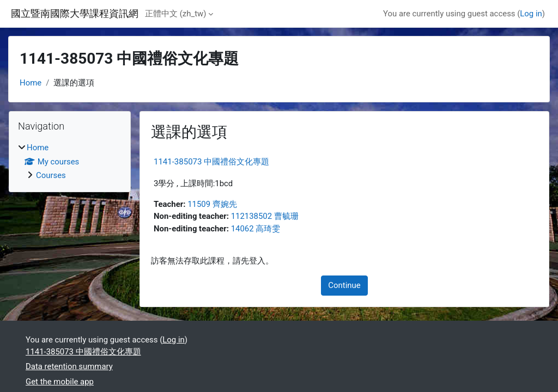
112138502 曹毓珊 (265, 216)
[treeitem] (70, 161)
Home (31, 83)
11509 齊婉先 (212, 204)
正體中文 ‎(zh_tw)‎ (175, 14)
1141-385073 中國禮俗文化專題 (211, 162)
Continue (344, 285)
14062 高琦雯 (256, 229)
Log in (531, 14)
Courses (51, 175)
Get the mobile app (60, 382)
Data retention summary (69, 366)
